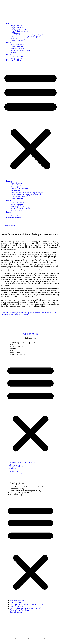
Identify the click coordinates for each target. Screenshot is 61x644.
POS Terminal (15, 33)
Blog (11, 350)
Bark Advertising (16, 52)
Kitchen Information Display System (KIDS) (26, 37)
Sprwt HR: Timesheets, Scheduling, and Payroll (27, 35)
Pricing (9, 54)
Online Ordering (16, 25)
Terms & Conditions (16, 346)
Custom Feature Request (19, 39)
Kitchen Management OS (19, 27)
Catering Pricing (16, 58)
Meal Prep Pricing (17, 56)
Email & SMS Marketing (19, 31)
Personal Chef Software (18, 354)
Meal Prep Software (17, 45)
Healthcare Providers (13, 60)
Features (9, 23)
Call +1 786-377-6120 (30, 334)
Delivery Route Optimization (21, 50)
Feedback (13, 348)
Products (9, 43)
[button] (30, 121)
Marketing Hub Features (19, 29)
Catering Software (17, 41)
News (11, 344)
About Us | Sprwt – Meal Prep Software (23, 343)
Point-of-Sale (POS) (17, 48)
